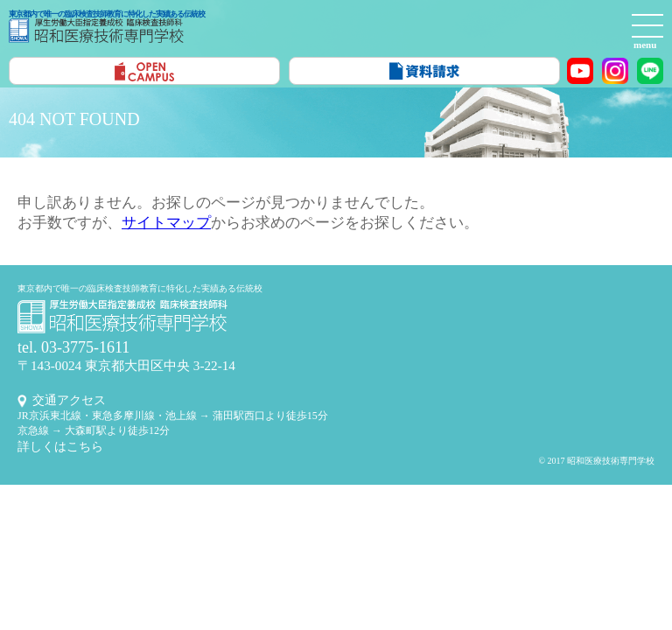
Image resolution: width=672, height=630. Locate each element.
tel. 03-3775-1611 (73, 347)
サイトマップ (166, 223)
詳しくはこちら (60, 447)
